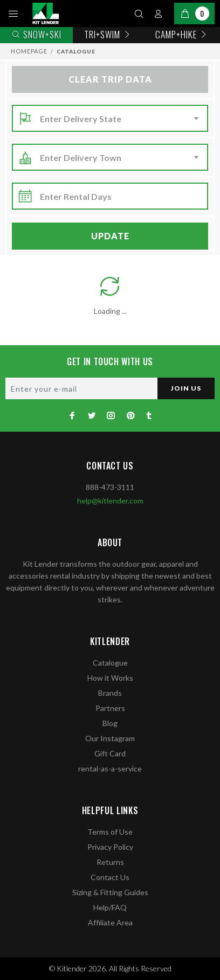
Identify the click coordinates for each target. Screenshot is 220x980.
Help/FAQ (110, 907)
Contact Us (110, 877)
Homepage (29, 51)
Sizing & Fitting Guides (110, 892)
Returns (110, 862)
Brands (110, 693)
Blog (110, 723)
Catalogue (110, 663)
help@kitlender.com (110, 501)
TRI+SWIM (108, 34)
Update (110, 236)
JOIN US (186, 388)
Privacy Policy (110, 847)
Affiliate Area (110, 922)
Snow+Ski (36, 34)
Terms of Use (110, 832)
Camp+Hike (182, 34)
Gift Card (110, 753)
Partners (110, 708)
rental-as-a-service (110, 768)
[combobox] (121, 119)
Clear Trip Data (110, 79)
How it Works (110, 678)
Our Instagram (110, 738)
